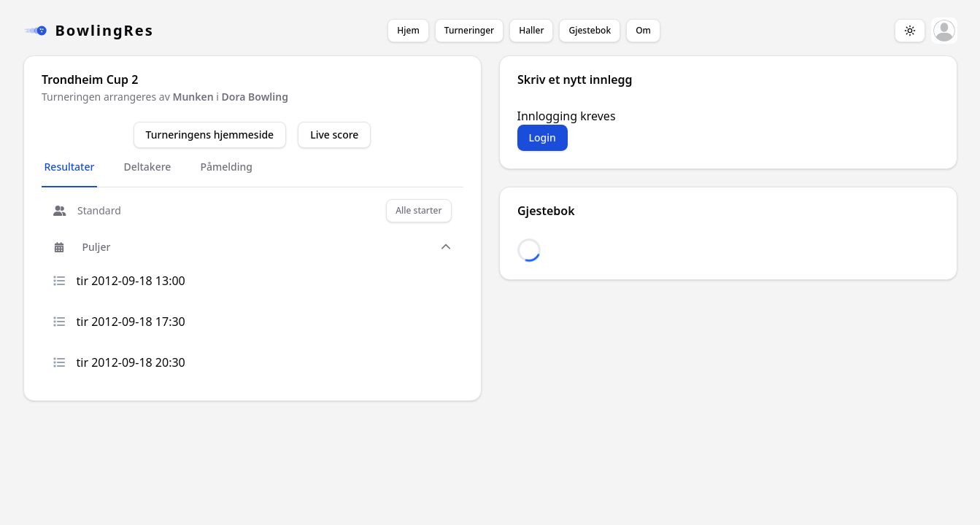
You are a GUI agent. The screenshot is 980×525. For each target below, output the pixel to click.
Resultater (70, 167)
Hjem (408, 30)
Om (643, 30)
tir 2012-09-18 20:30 (119, 362)
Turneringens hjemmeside (210, 135)
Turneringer (469, 30)
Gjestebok (590, 30)
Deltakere (147, 167)
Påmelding (226, 167)
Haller (531, 30)
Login (543, 137)
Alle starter (418, 210)
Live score (334, 135)
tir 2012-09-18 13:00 (119, 281)
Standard (87, 210)
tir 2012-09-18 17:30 (119, 322)
